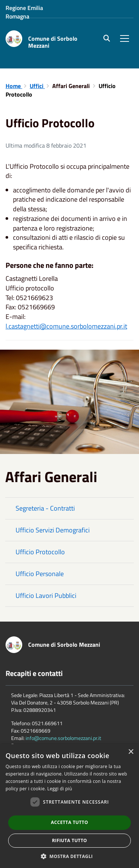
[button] (70, 856)
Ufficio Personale (40, 574)
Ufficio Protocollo (40, 552)
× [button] (131, 752)
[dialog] (69, 806)
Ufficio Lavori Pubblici (46, 596)
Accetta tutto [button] (69, 822)
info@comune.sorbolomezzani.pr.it (63, 738)
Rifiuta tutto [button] (69, 840)
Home (14, 86)
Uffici (37, 86)
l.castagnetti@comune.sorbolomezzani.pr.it (66, 326)
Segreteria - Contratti (45, 508)
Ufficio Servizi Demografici (53, 530)
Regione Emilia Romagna (24, 12)
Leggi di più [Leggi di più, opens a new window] (60, 789)
